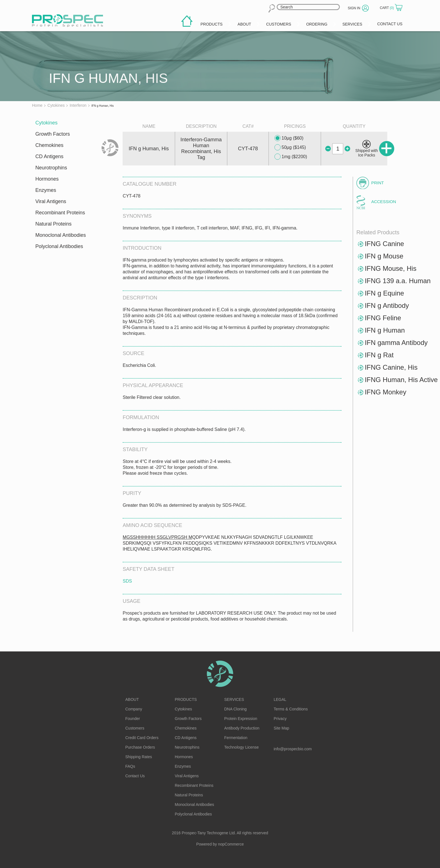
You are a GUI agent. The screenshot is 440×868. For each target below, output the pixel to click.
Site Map (281, 728)
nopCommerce (231, 844)
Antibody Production (242, 728)
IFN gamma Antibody (396, 343)
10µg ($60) (289, 138)
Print (378, 183)
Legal (280, 699)
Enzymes (46, 190)
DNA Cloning (235, 709)
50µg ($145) (290, 147)
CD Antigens (49, 156)
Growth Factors (53, 134)
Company (134, 709)
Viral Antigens (51, 201)
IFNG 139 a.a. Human (398, 281)
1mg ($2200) (291, 157)
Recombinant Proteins (60, 213)
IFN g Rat (379, 355)
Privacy (280, 719)
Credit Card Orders (142, 738)
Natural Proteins (53, 224)
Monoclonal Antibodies (61, 235)
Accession (384, 202)
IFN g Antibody (387, 305)
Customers (135, 728)
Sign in (354, 8)
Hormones (47, 179)
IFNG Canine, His (391, 367)
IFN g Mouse (384, 256)
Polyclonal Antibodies (59, 246)
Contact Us (135, 776)
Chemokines (49, 145)
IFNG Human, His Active (401, 380)
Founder (133, 719)
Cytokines (46, 123)
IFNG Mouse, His (391, 268)
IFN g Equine (384, 293)
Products (186, 699)
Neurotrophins (51, 168)
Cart (387, 8)
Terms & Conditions (291, 709)
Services (234, 699)
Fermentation (236, 738)
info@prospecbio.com (293, 749)
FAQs (130, 766)
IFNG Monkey (386, 392)
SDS (127, 581)
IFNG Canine (384, 244)
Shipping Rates (139, 757)
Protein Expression (241, 719)
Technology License (241, 747)
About (132, 699)
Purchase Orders (140, 747)
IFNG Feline (383, 318)
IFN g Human (385, 330)
